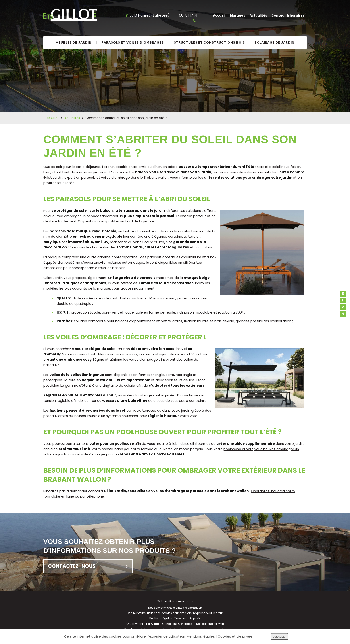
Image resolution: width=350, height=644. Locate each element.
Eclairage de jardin (275, 42)
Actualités (258, 15)
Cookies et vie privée (187, 618)
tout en (125, 349)
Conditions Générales (177, 624)
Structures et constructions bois (209, 42)
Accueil (219, 15)
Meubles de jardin (74, 42)
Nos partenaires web (210, 624)
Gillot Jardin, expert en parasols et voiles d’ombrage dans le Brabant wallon (106, 177)
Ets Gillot (52, 118)
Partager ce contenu (345, 314)
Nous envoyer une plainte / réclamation (175, 608)
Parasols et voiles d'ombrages (133, 42)
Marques (237, 15)
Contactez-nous (90, 566)
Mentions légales (160, 618)
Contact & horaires (288, 15)
